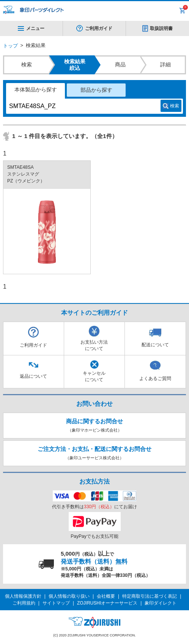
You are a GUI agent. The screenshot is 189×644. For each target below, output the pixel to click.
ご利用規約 (24, 603)
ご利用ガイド (99, 28)
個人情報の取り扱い (69, 596)
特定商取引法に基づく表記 (150, 596)
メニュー (31, 28)
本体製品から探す (36, 90)
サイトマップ (56, 603)
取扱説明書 (161, 28)
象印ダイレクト (161, 603)
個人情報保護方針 (23, 596)
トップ (10, 46)
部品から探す (96, 90)
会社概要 (106, 596)
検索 (175, 106)
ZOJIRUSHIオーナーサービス (107, 603)
